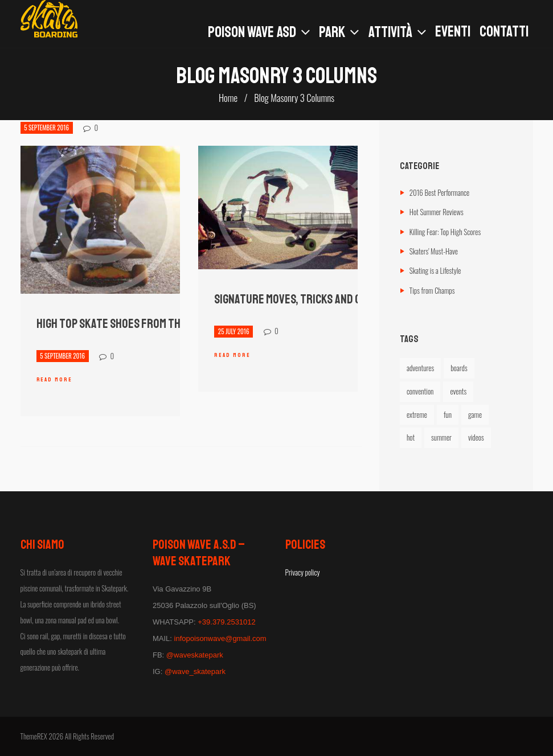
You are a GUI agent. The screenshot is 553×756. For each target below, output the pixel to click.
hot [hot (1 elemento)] (411, 437)
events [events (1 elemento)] (458, 391)
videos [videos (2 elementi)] (476, 437)
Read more (54, 379)
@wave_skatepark (195, 671)
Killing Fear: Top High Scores (445, 232)
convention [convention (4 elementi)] (420, 391)
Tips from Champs (432, 290)
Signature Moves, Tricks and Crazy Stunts (318, 299)
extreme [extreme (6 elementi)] (417, 414)
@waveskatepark (195, 655)
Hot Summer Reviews (437, 212)
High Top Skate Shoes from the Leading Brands (150, 324)
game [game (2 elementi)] (475, 414)
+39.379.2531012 (227, 622)
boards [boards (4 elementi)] (459, 368)
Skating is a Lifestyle (435, 270)
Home (228, 98)
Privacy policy (303, 572)
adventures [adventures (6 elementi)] (420, 368)
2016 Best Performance (439, 192)
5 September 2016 (46, 128)
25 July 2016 (234, 331)
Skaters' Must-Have (434, 251)
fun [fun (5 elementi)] (448, 414)
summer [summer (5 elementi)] (441, 437)
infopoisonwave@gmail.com (220, 638)
